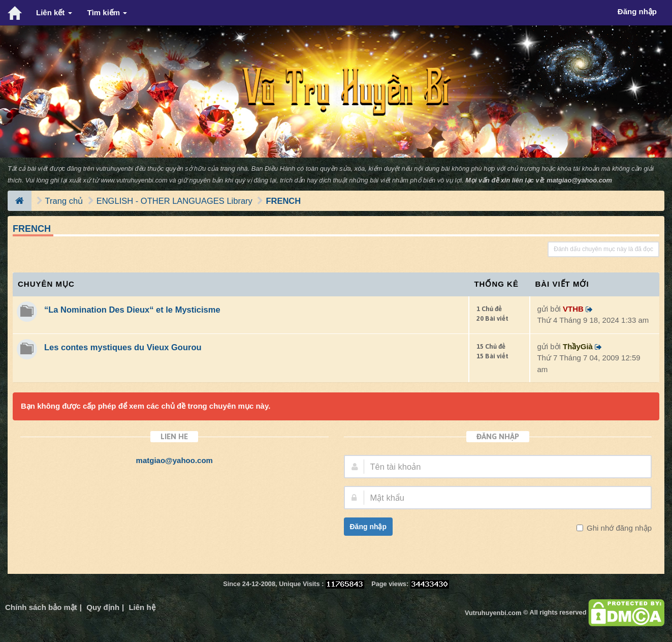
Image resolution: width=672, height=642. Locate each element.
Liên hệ (142, 607)
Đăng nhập (369, 527)
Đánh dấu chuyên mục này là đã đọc (603, 249)
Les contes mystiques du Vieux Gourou (123, 347)
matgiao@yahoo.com (579, 180)
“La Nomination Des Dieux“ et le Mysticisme (132, 310)
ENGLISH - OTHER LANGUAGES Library (174, 201)
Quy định (103, 607)
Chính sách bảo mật (41, 607)
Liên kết (54, 12)
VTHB (573, 309)
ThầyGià (578, 346)
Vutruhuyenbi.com (493, 613)
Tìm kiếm (107, 12)
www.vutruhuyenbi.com (134, 180)
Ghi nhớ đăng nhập (618, 528)
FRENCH (283, 201)
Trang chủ (64, 201)
